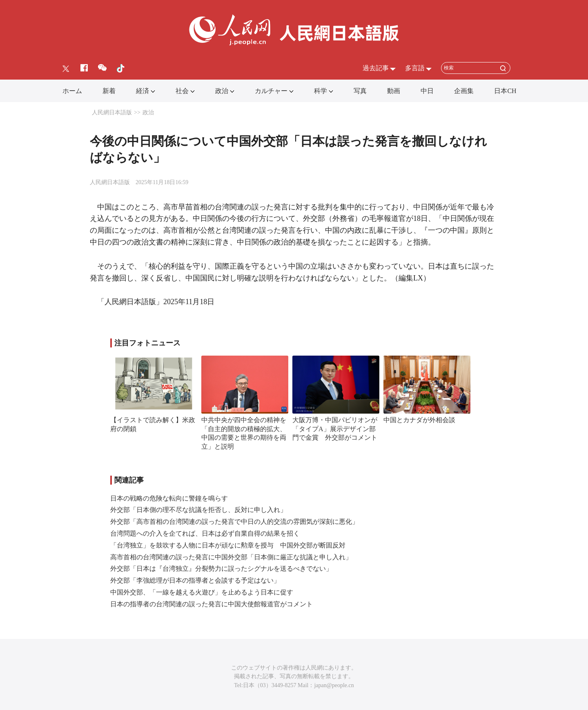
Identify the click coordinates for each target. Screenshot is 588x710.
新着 (109, 91)
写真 (360, 91)
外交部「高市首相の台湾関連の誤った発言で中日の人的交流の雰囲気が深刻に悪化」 (234, 522)
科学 (321, 91)
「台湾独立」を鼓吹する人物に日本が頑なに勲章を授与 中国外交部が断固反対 (228, 545)
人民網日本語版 (112, 112)
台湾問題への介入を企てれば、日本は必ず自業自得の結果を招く (205, 533)
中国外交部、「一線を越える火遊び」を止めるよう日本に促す (202, 592)
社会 (182, 91)
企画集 (464, 91)
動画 (394, 91)
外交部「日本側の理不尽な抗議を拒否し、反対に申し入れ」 (198, 510)
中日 (427, 91)
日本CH (505, 91)
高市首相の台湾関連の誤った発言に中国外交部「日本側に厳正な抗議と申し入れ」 (231, 557)
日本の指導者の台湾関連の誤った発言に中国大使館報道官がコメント (212, 604)
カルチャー (271, 91)
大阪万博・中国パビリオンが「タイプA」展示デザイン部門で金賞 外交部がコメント (335, 429)
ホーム (72, 91)
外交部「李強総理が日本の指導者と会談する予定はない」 (195, 580)
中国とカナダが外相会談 (419, 420)
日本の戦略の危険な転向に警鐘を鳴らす (169, 498)
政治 (222, 91)
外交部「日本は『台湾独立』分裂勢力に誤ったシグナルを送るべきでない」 (221, 569)
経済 (143, 91)
